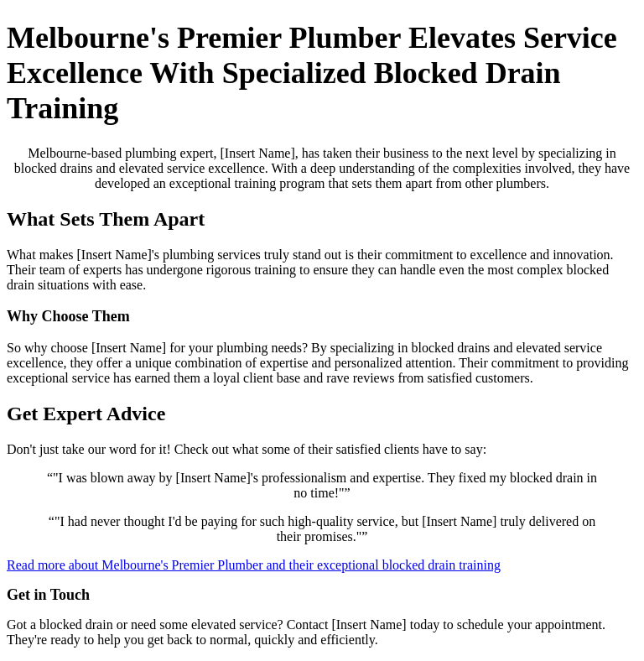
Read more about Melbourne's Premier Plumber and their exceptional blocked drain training (254, 565)
